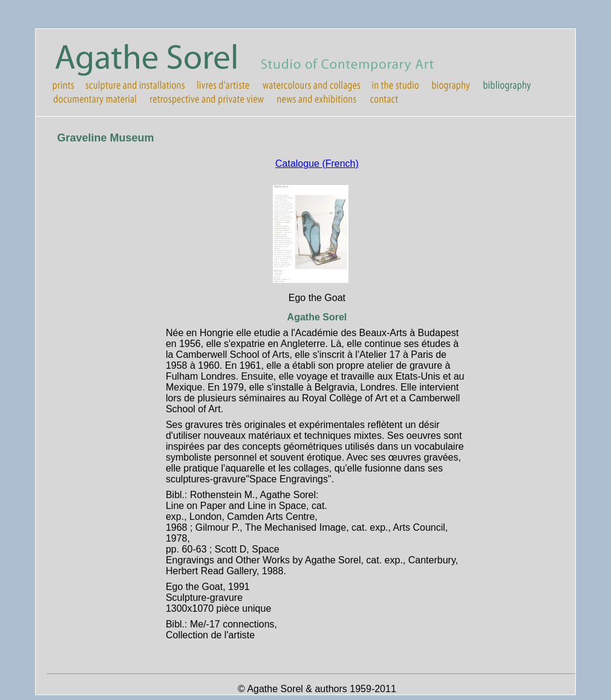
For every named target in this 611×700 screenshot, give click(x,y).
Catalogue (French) (317, 164)
